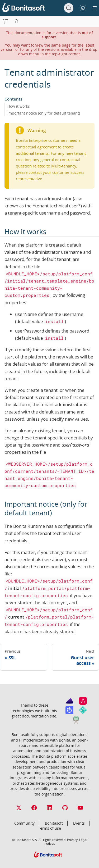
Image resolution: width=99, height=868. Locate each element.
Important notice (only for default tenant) (44, 113)
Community (24, 823)
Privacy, (73, 840)
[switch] (83, 8)
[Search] (69, 8)
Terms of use (49, 828)
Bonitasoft (54, 823)
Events (79, 823)
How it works (19, 106)
